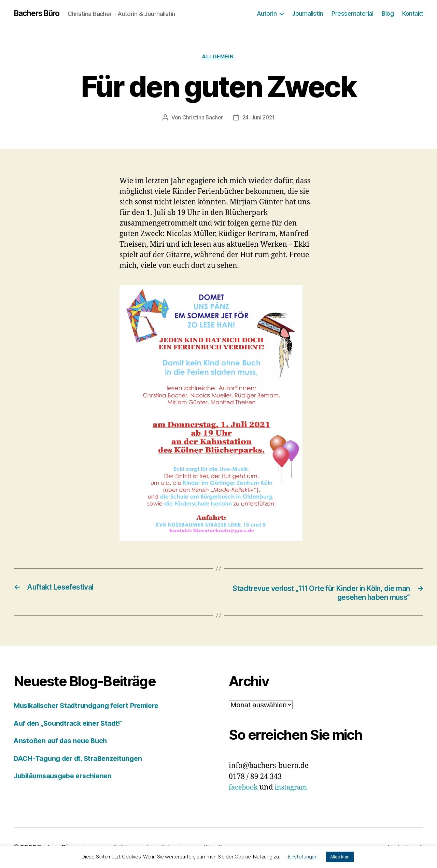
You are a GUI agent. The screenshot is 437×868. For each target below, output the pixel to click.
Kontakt (413, 13)
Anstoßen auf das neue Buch (63, 742)
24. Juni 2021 (259, 118)
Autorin (267, 13)
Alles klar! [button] (340, 857)
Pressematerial (352, 13)
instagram (294, 789)
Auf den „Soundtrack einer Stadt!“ (72, 725)
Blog (388, 13)
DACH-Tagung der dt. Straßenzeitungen (82, 760)
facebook (244, 789)
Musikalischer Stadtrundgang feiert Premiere (91, 707)
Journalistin (307, 13)
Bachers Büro (39, 14)
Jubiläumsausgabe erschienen (66, 777)
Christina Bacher (202, 118)
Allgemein (218, 58)
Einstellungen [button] (303, 857)
